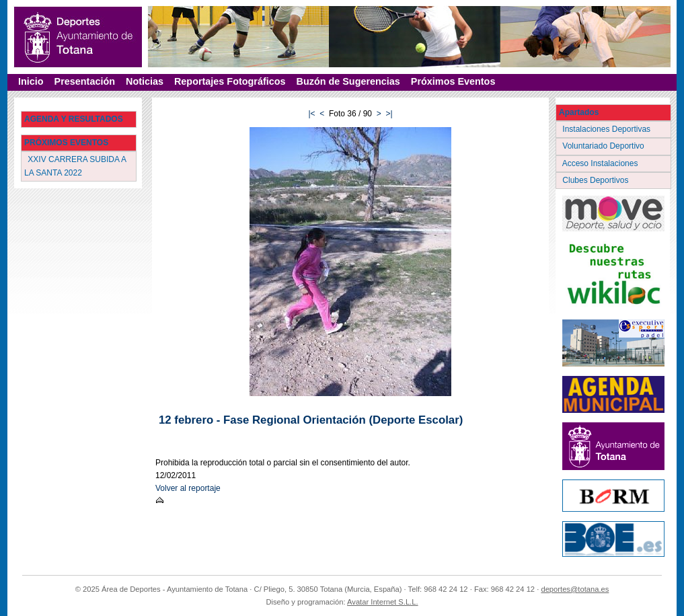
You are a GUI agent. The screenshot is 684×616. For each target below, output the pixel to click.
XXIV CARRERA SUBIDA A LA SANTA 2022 (75, 166)
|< (311, 114)
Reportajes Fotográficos (230, 81)
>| (389, 114)
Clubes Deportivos (597, 180)
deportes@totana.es (575, 589)
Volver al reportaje (188, 488)
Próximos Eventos (453, 81)
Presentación (85, 81)
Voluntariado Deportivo (604, 146)
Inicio (31, 81)
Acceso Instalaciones (601, 163)
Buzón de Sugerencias (348, 81)
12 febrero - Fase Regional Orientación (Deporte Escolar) (311, 420)
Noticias (145, 81)
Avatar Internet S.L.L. (383, 602)
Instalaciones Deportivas (608, 129)
